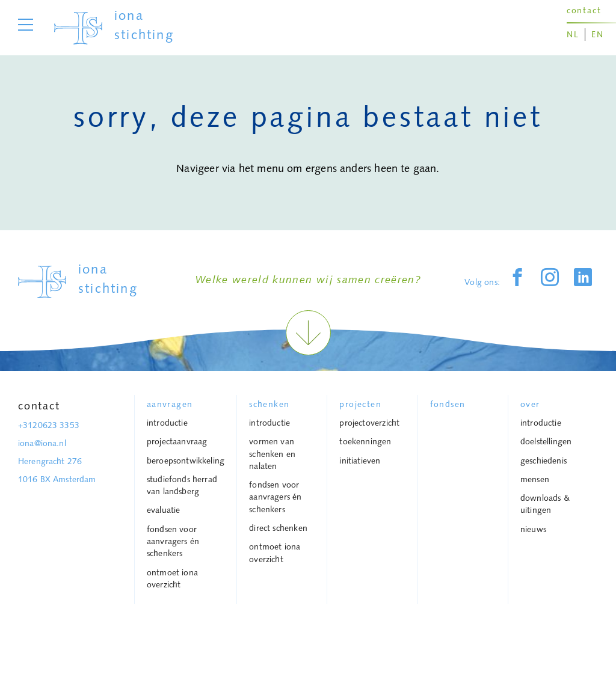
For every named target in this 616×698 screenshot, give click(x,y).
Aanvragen (170, 404)
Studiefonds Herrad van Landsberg (182, 485)
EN (598, 34)
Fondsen (448, 404)
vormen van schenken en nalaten (272, 454)
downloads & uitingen (545, 504)
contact (584, 10)
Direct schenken (278, 528)
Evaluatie (164, 510)
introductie (541, 423)
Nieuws (533, 529)
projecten (360, 404)
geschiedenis (544, 461)
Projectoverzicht (369, 423)
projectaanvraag (177, 441)
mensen (535, 479)
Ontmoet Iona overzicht (172, 578)
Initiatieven (360, 461)
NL (573, 34)
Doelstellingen (546, 441)
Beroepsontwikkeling (186, 461)
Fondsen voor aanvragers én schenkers (173, 541)
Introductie (167, 423)
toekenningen (365, 441)
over (530, 404)
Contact (39, 406)
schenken (269, 404)
